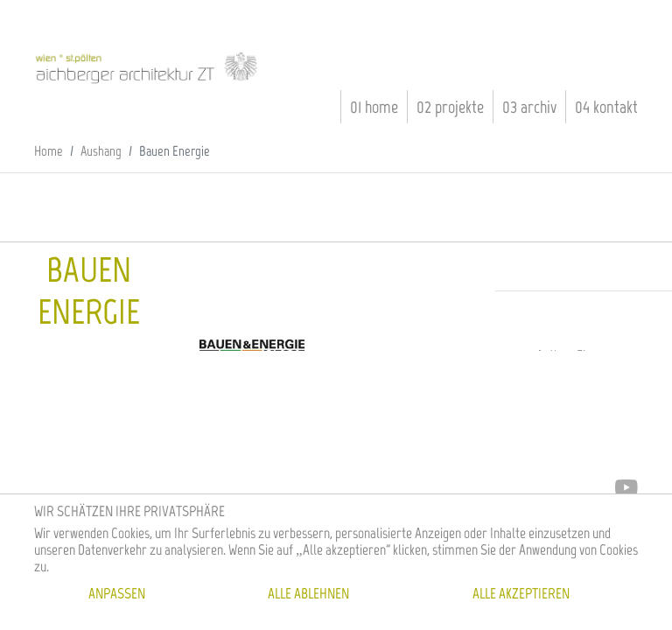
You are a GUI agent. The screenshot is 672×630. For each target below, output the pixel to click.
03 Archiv (529, 107)
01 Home (374, 107)
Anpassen (117, 593)
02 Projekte (450, 107)
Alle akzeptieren (521, 593)
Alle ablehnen (308, 593)
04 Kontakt (606, 107)
